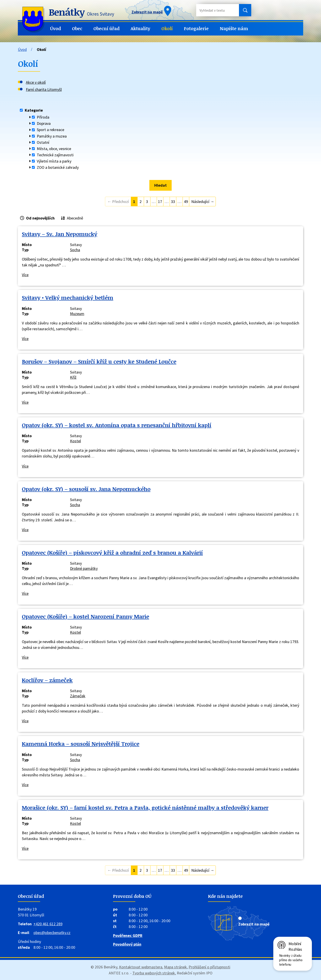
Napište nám (234, 28)
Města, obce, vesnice (54, 149)
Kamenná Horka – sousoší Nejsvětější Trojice (81, 744)
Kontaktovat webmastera (141, 967)
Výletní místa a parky (54, 161)
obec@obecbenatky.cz (52, 933)
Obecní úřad (106, 28)
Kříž (73, 377)
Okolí (167, 28)
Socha (75, 250)
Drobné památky (84, 568)
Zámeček (78, 696)
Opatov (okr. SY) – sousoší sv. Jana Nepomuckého (86, 489)
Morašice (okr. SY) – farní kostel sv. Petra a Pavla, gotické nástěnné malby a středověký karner (145, 808)
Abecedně (75, 218)
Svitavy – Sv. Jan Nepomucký (60, 234)
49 (186, 202)
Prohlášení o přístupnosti (209, 967)
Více (25, 275)
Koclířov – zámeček (47, 680)
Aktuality (140, 28)
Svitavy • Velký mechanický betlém (68, 298)
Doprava (44, 123)
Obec (77, 28)
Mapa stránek (175, 967)
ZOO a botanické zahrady (58, 167)
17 (160, 202)
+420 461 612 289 (48, 924)
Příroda (43, 117)
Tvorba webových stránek (154, 973)
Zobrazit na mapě (254, 924)
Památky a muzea (52, 136)
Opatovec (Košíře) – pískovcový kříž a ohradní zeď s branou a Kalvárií (112, 553)
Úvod (56, 28)
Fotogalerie (196, 28)
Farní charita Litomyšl (44, 89)
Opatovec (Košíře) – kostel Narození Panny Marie (85, 616)
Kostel (75, 441)
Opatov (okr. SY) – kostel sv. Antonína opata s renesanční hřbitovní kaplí (117, 425)
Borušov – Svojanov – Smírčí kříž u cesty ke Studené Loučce (99, 361)
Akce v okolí (36, 82)
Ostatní (43, 142)
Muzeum (77, 314)
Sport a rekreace (50, 130)
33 (173, 202)
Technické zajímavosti (55, 155)
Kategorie (34, 110)
